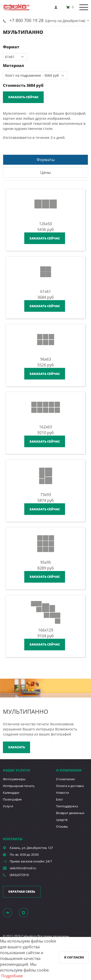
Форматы (46, 160)
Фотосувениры (14, 779)
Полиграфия (12, 799)
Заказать (17, 747)
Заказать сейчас (23, 97)
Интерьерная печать (19, 786)
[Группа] (10, 912)
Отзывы (62, 826)
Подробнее (12, 976)
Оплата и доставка (70, 786)
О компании (65, 779)
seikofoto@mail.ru (23, 868)
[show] (57, 7)
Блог (60, 799)
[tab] (45, 160)
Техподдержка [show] (67, 806)
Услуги (8, 806)
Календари (11, 793)
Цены (45, 172)
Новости (62, 793)
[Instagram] (26, 912)
